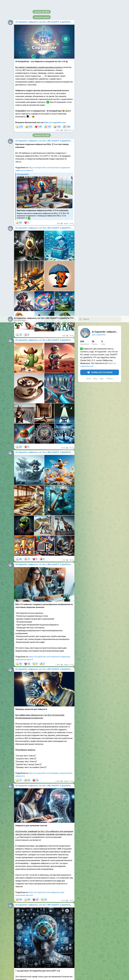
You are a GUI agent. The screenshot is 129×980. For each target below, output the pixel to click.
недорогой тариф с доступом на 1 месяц (43, 954)
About (89, 63)
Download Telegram (100, 57)
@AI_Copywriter (99, 19)
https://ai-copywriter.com (40, 875)
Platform (110, 63)
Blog (95, 63)
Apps (102, 63)
